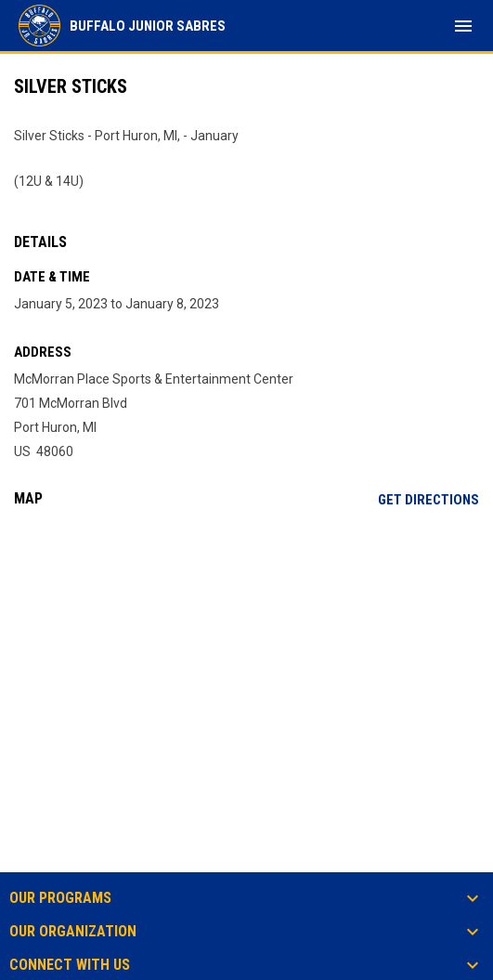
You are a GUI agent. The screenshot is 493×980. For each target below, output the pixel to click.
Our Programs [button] (60, 898)
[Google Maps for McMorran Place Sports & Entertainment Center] (246, 664)
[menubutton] (463, 26)
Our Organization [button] (73, 932)
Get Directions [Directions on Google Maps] (428, 500)
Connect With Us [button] (70, 965)
